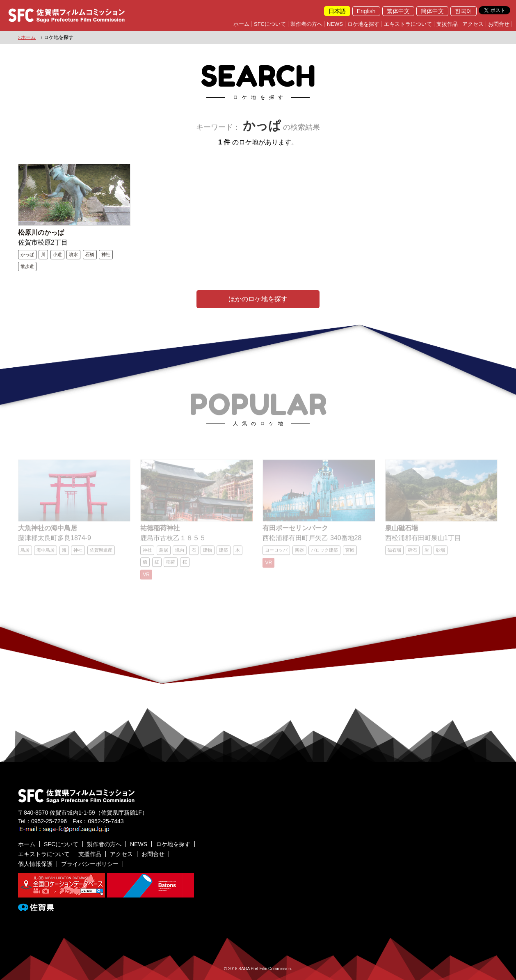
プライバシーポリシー (90, 864)
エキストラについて (408, 24)
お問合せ (499, 24)
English (366, 11)
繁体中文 (398, 11)
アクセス (473, 24)
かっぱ (27, 254)
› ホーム (27, 37)
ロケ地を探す (363, 24)
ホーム (241, 24)
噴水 (73, 254)
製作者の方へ (306, 24)
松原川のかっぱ (41, 232)
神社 (106, 254)
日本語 (337, 11)
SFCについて (270, 24)
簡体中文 (432, 11)
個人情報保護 (35, 864)
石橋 (90, 254)
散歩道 (27, 266)
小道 (57, 254)
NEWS (335, 24)
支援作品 (447, 24)
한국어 (463, 11)
